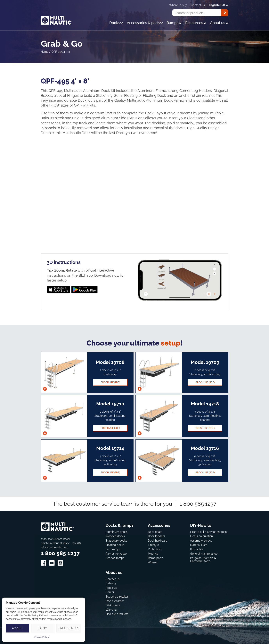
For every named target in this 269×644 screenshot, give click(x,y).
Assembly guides (201, 540)
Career (110, 592)
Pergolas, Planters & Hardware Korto (203, 559)
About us (111, 588)
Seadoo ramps (115, 558)
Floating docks (115, 545)
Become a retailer (117, 596)
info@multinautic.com (55, 547)
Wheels (153, 562)
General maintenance (204, 553)
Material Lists (199, 545)
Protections (155, 549)
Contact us (113, 579)
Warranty (112, 609)
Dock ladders (156, 536)
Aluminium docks (117, 532)
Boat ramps (113, 549)
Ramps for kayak (116, 553)
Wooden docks (115, 536)
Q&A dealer (113, 605)
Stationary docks (116, 540)
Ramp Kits (197, 549)
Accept (17, 628)
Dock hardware (158, 540)
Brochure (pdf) (110, 382)
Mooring (153, 553)
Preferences (69, 628)
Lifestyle (153, 545)
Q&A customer (115, 601)
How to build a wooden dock (208, 532)
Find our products (117, 614)
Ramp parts (155, 558)
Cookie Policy (42, 637)
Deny (43, 628)
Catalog (111, 583)
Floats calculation (201, 536)
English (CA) (219, 5)
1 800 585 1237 (198, 503)
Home (45, 52)
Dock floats (155, 532)
